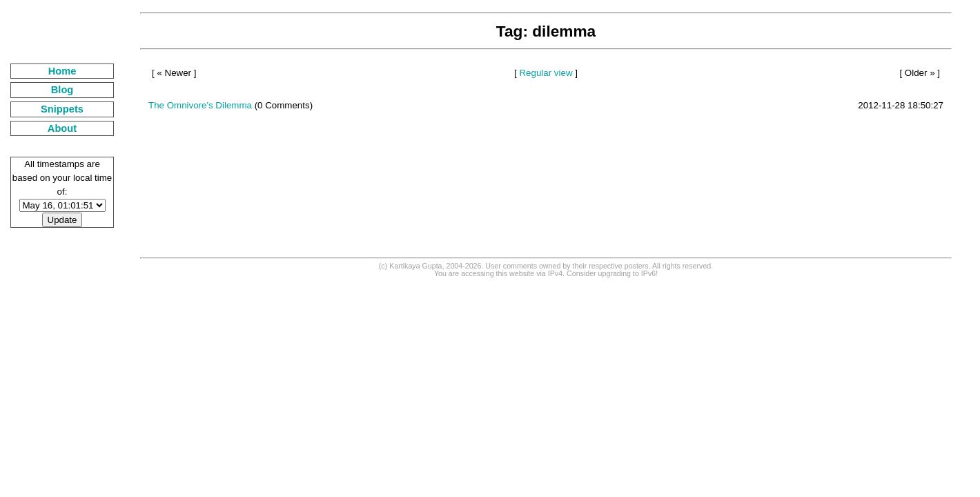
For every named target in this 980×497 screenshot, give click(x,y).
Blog (62, 90)
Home (62, 71)
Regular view (546, 73)
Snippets (62, 109)
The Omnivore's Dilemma (200, 105)
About (62, 128)
